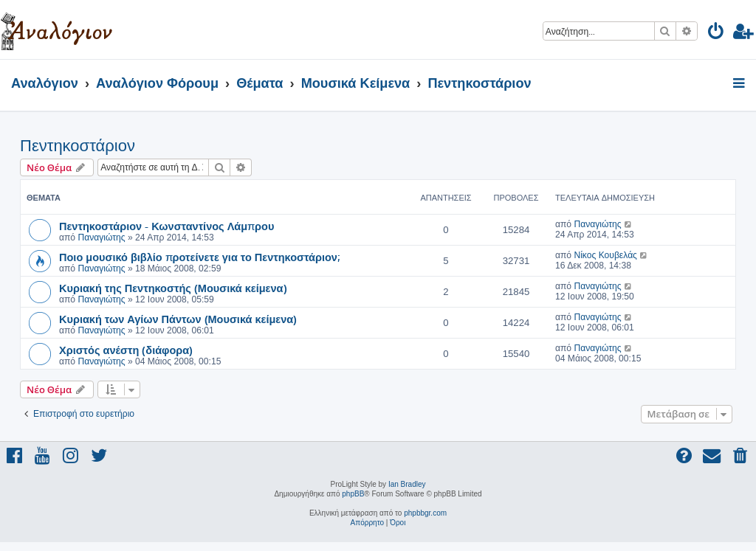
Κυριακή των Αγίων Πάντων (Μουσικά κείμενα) (178, 319)
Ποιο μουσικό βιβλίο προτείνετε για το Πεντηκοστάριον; (199, 257)
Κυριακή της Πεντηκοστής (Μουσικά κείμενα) (173, 288)
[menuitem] (717, 34)
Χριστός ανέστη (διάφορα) (126, 350)
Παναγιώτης (101, 238)
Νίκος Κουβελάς (605, 255)
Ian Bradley (407, 484)
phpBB (353, 494)
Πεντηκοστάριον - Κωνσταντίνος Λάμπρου (166, 226)
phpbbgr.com (425, 513)
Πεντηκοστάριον (78, 146)
